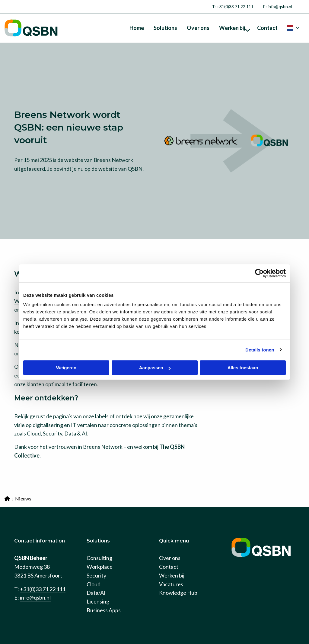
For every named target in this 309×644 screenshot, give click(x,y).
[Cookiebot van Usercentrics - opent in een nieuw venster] (259, 273)
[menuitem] (233, 7)
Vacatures (171, 560)
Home (137, 28)
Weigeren (66, 368)
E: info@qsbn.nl (278, 6)
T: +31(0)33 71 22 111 (233, 6)
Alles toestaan (243, 368)
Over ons (198, 28)
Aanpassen (155, 368)
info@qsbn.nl (35, 573)
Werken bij (235, 28)
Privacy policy (54, 635)
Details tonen (260, 350)
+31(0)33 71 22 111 (43, 565)
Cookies (24, 635)
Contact (267, 28)
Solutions (165, 28)
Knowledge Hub (178, 568)
